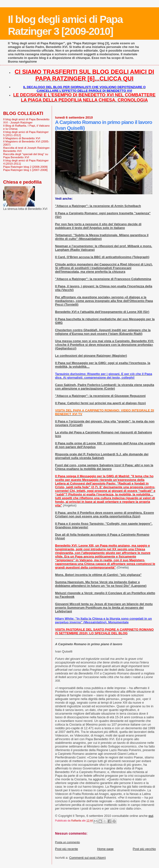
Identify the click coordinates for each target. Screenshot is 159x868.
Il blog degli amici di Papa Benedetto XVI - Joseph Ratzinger (26, 121)
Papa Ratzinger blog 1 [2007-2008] (25, 170)
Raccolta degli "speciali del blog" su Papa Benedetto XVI (26, 156)
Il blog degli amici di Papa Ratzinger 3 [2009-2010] (65, 25)
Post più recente (67, 849)
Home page (105, 849)
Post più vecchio (144, 849)
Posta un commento (68, 842)
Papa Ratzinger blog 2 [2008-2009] (25, 167)
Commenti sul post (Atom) (88, 858)
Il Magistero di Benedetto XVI (22, 138)
